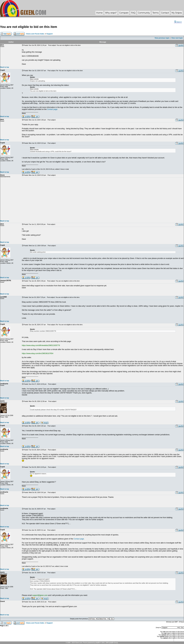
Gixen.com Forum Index (35, 34)
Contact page (52, 109)
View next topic (177, 38)
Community (144, 13)
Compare (124, 13)
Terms (155, 13)
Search (178, 22)
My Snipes (177, 13)
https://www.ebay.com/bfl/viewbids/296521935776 (41, 345)
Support (50, 34)
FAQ (133, 13)
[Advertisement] (103, 199)
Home (99, 13)
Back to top (5, 67)
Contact (165, 13)
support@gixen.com (40, 595)
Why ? (111, 13)
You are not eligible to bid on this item (29, 27)
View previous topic (162, 38)
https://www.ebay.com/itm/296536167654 (38, 353)
